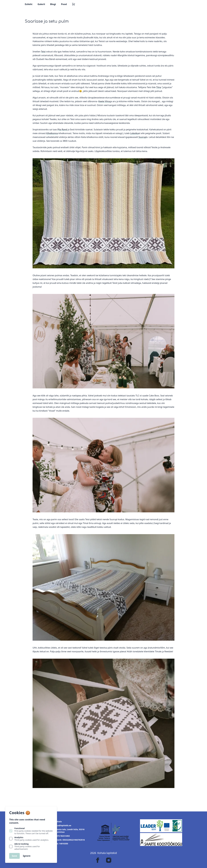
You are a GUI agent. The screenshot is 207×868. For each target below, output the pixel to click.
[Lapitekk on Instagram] (109, 860)
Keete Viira (104, 101)
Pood (64, 4)
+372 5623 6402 (61, 836)
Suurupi (143, 137)
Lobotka (134, 133)
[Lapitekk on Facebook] (98, 860)
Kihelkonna (52, 133)
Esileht (29, 4)
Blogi (53, 4)
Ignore (27, 856)
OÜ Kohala (57, 822)
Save (14, 856)
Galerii (41, 4)
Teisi (43, 52)
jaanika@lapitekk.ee (61, 825)
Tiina (159, 87)
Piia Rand (62, 130)
